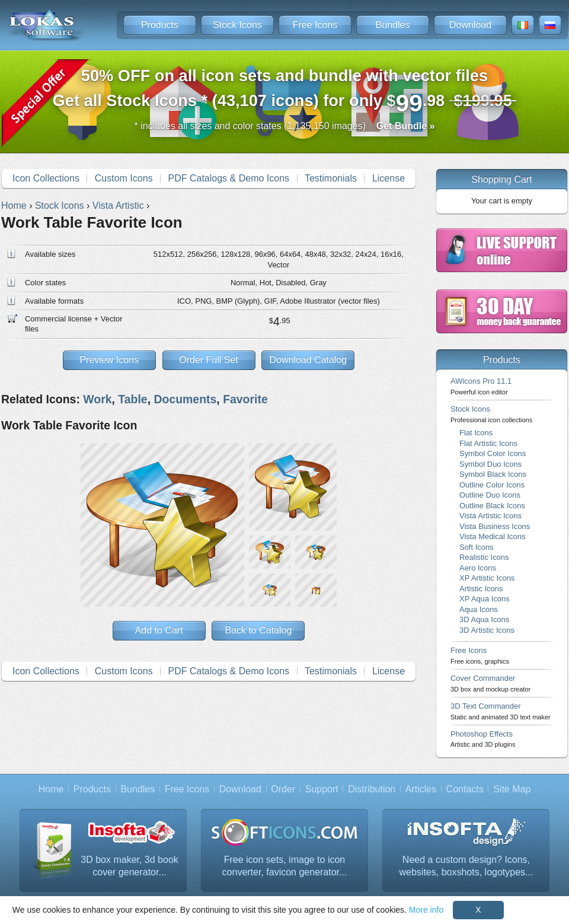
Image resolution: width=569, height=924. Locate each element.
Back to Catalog (258, 630)
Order (283, 789)
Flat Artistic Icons (488, 443)
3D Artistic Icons (487, 630)
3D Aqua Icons (484, 619)
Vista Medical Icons (492, 536)
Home (51, 789)
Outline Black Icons (492, 506)
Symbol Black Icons (493, 474)
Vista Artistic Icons (490, 516)
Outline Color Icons (492, 485)
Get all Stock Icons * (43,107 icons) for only (285, 92)
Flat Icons (476, 433)
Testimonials (331, 178)
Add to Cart (159, 630)
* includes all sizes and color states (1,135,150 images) (285, 126)
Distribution (372, 789)
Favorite (245, 399)
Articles (421, 789)
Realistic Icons (484, 557)
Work (97, 399)
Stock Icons (237, 25)
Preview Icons (109, 360)
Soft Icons (477, 547)
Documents (185, 399)
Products (160, 25)
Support (322, 789)
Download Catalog (308, 360)
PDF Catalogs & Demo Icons (229, 178)
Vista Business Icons (495, 526)
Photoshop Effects (483, 739)
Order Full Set (209, 360)
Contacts (465, 789)
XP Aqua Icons (485, 599)
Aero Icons (478, 568)
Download (470, 25)
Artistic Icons (481, 589)
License (389, 178)
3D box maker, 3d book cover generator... (130, 866)
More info (426, 910)
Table (132, 399)
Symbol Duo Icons (490, 464)
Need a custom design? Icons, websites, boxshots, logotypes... (466, 866)
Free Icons (315, 25)
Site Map (512, 789)
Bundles (393, 25)
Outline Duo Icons (490, 495)
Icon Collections (46, 178)
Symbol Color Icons (493, 453)
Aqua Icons (479, 609)
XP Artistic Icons (487, 578)
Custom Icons (124, 178)
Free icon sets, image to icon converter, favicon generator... (285, 866)
